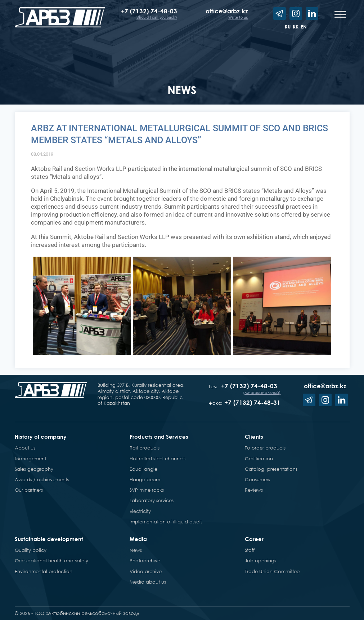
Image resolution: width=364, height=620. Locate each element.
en (304, 27)
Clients (254, 437)
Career (254, 539)
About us (25, 448)
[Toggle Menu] (340, 14)
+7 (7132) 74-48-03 (149, 11)
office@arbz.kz (227, 11)
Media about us (148, 582)
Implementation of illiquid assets (166, 522)
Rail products (145, 448)
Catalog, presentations (271, 469)
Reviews (254, 490)
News (136, 550)
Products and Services (159, 437)
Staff (250, 550)
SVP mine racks (147, 490)
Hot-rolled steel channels (158, 459)
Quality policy (31, 550)
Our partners (29, 490)
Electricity (140, 511)
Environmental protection (44, 571)
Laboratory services (152, 500)
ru (288, 27)
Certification (259, 459)
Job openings (260, 561)
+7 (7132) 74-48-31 (252, 402)
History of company (41, 437)
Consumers (257, 479)
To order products (265, 448)
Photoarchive (145, 561)
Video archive (146, 571)
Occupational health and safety (51, 561)
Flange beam (145, 479)
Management (30, 459)
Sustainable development (49, 539)
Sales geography (34, 469)
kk (296, 27)
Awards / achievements (42, 479)
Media (138, 539)
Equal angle (143, 469)
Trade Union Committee (272, 571)
